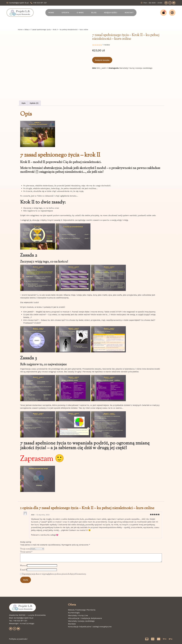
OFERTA (65, 13)
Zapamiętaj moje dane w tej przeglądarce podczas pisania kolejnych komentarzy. (54, 574)
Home (20, 29)
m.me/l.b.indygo (27, 623)
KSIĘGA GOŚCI (111, 13)
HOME (51, 13)
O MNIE (80, 13)
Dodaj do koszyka (102, 60)
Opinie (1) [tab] (34, 103)
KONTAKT (129, 13)
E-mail (23, 570)
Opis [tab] (24, 103)
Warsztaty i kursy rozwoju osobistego (136, 68)
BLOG (94, 13)
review (106, 45)
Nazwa (24, 566)
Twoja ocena (25, 549)
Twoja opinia (26, 552)
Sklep (27, 29)
